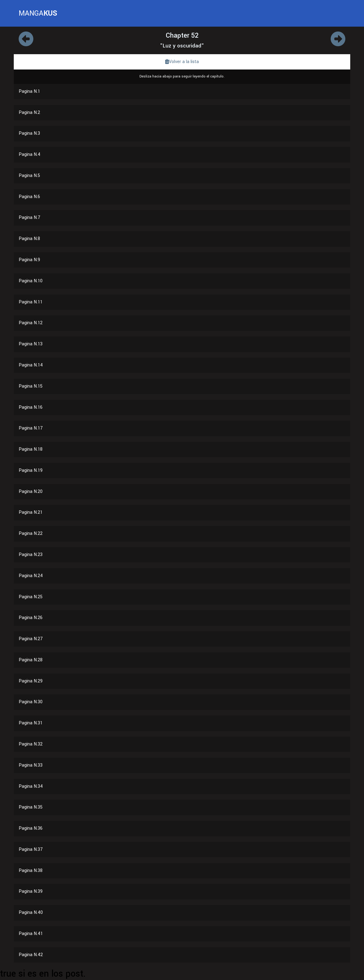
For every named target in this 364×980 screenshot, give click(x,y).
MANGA (38, 13)
